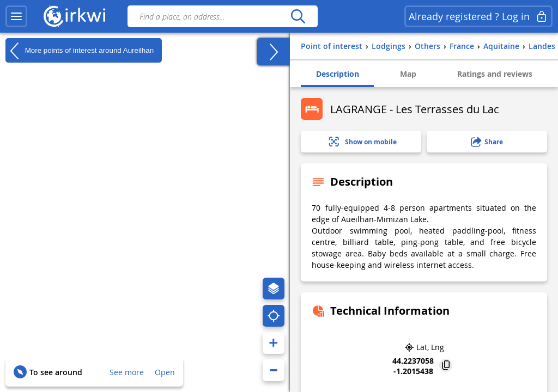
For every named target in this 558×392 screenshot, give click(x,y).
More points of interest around (80, 51)
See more (127, 372)
